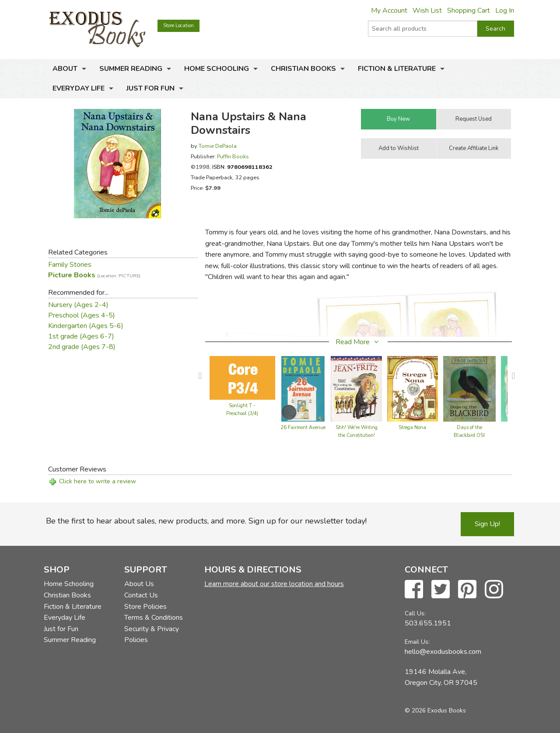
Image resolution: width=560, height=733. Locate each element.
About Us (139, 584)
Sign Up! (487, 524)
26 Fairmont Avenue (303, 428)
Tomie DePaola (218, 146)
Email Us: (417, 642)
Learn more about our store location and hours (274, 584)
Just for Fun (150, 88)
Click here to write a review (98, 481)
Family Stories (70, 265)
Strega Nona (412, 428)
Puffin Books (233, 156)
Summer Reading (131, 69)
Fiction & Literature (397, 69)
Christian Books (303, 69)
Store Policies (145, 607)
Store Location (178, 26)
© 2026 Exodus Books (435, 710)
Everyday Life (79, 88)
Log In (505, 10)
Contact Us (141, 595)
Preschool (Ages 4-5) (82, 315)
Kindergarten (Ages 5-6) (86, 326)
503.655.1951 (428, 623)
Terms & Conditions (154, 618)
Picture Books (94, 275)
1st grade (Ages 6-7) (81, 336)
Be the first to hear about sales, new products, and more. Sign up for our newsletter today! (206, 521)
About (65, 69)
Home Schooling (217, 69)
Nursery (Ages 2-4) (78, 305)
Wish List (427, 10)
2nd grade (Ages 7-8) (82, 347)
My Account (389, 10)
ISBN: (242, 167)
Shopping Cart (469, 10)
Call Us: (415, 613)
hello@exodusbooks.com (443, 652)
